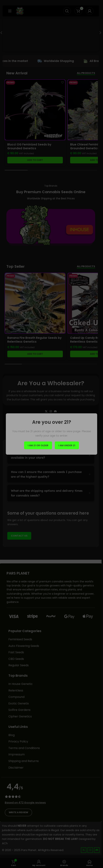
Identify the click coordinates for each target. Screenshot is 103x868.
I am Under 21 (67, 445)
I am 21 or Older (38, 445)
